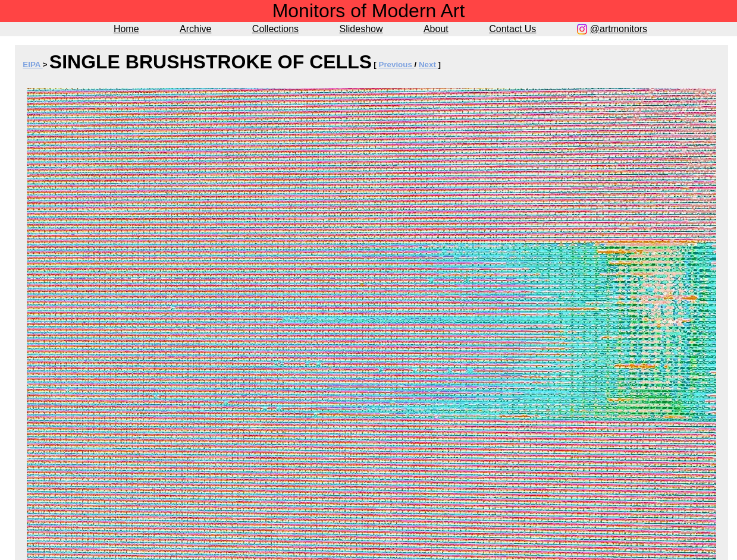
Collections (275, 29)
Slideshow (361, 29)
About (436, 29)
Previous (397, 65)
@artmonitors (619, 29)
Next (429, 65)
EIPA (32, 65)
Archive (195, 29)
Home (126, 29)
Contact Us (512, 29)
